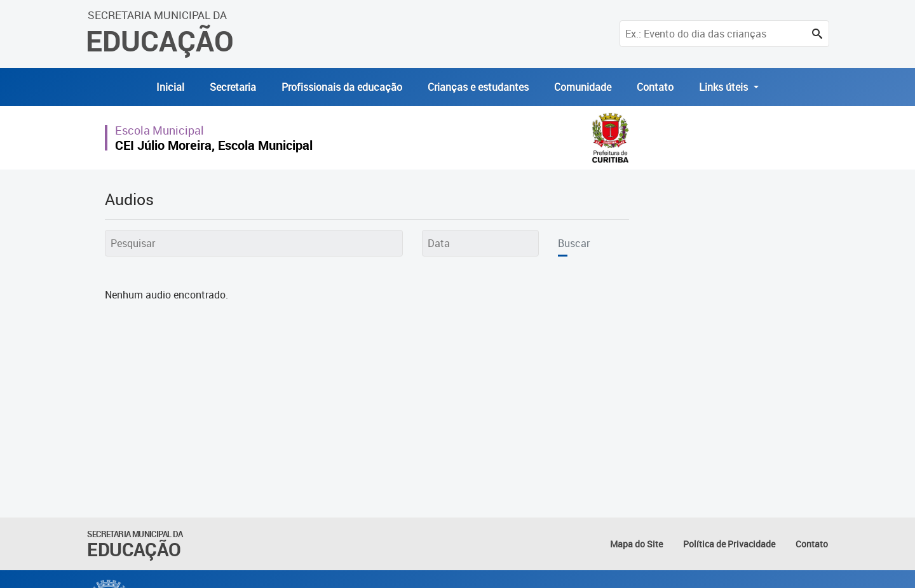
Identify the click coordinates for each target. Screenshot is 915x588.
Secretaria (233, 87)
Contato (655, 87)
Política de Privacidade (729, 544)
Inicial (170, 87)
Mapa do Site (636, 544)
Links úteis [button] (725, 87)
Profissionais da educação (342, 87)
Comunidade (583, 87)
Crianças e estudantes (478, 87)
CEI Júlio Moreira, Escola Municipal (214, 145)
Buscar (574, 243)
